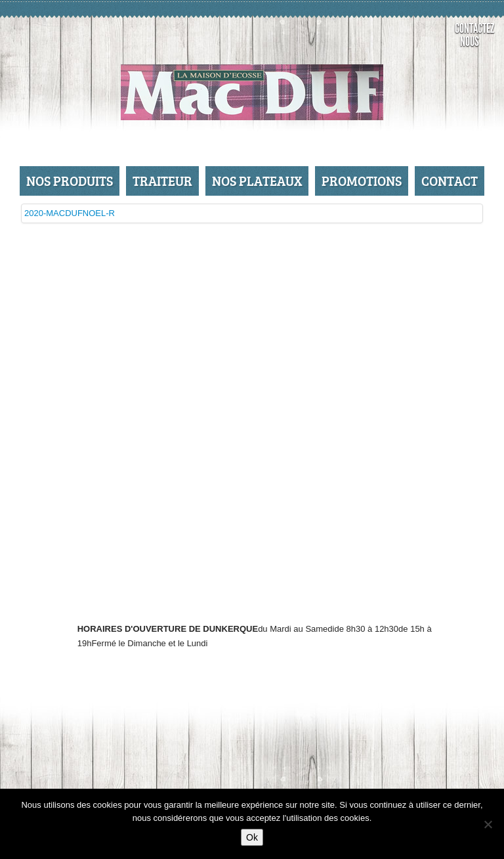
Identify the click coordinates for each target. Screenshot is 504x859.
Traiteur (162, 181)
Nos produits (70, 181)
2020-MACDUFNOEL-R (70, 213)
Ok (252, 837)
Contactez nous (473, 35)
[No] (488, 824)
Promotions (362, 181)
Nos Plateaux (257, 181)
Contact (450, 181)
